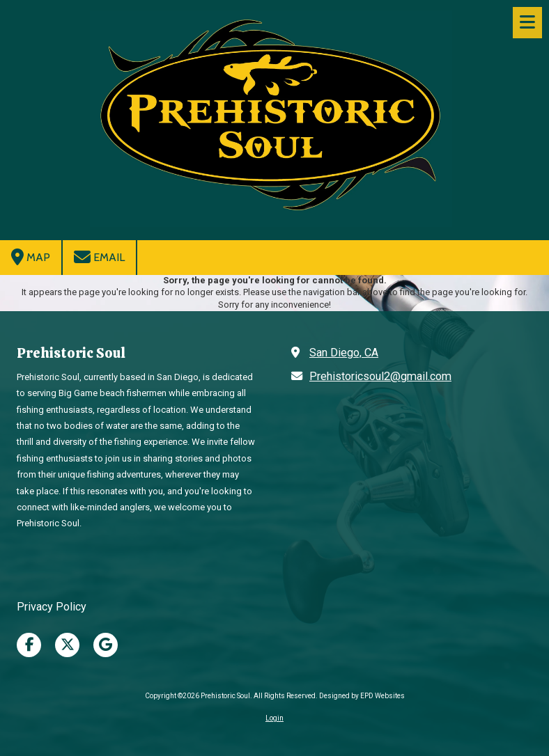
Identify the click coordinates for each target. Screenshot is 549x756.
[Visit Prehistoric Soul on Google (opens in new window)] (106, 645)
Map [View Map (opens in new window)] (31, 257)
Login (274, 718)
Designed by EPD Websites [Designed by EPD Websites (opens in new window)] (362, 696)
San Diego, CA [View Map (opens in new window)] (344, 353)
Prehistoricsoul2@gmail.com (380, 376)
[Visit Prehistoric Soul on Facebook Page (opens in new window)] (29, 645)
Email (99, 257)
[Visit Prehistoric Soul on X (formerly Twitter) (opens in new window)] (67, 645)
